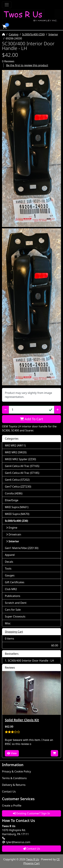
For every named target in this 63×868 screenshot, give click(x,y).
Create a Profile (12, 806)
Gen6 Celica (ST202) (17, 480)
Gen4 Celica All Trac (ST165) (22, 466)
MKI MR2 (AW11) (15, 445)
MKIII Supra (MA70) (17, 514)
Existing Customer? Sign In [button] (31, 813)
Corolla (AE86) (14, 493)
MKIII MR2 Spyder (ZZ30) (20, 459)
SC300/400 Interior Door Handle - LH (31, 661)
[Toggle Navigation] (7, 5)
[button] (5, 27)
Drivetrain (14, 534)
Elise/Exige (12, 500)
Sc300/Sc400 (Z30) (33, 34)
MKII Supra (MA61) (17, 507)
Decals (9, 562)
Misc (8, 623)
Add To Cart (32, 419)
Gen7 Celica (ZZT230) (18, 487)
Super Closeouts (15, 616)
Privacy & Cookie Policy (16, 771)
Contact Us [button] (32, 849)
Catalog (14, 34)
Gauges (10, 575)
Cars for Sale (13, 610)
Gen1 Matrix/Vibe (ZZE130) (22, 548)
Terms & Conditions (14, 778)
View (12, 753)
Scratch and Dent (16, 603)
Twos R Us (33, 859)
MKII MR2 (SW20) (16, 452)
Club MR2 (11, 589)
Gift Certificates (15, 582)
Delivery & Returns (14, 785)
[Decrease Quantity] (5, 410)
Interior (53, 34)
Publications (13, 596)
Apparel (10, 555)
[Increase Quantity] (58, 410)
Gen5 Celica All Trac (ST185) (22, 473)
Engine (12, 528)
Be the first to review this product (27, 65)
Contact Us (9, 792)
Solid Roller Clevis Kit (22, 720)
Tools (8, 569)
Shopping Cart (14, 632)
